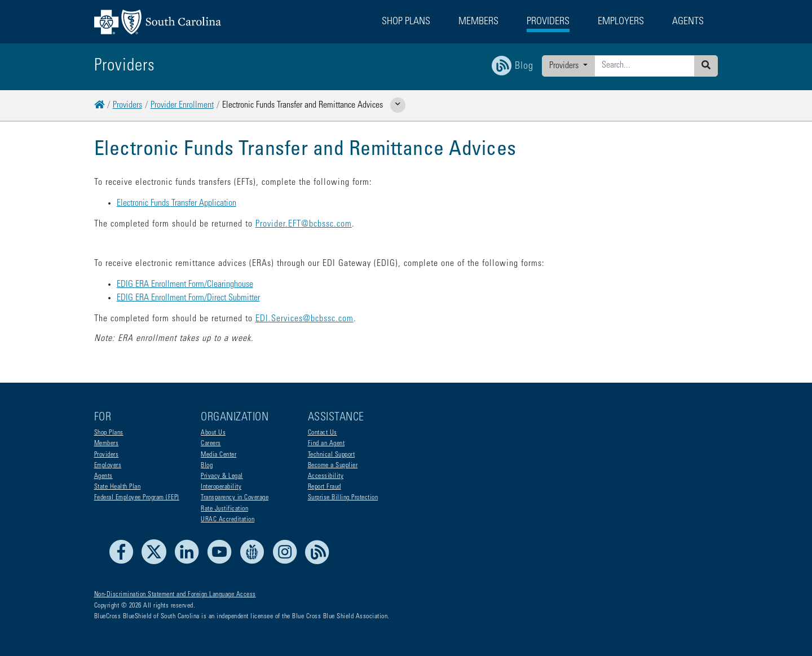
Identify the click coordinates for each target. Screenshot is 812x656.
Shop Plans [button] (406, 22)
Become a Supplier (333, 466)
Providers (565, 66)
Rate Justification (224, 509)
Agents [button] (688, 22)
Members (107, 444)
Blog (207, 466)
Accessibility (326, 476)
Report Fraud (325, 487)
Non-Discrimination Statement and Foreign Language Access (175, 595)
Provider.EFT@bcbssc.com (304, 224)
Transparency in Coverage (235, 498)
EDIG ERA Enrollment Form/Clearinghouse (185, 285)
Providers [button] (548, 22)
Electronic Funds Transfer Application (176, 203)
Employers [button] (621, 22)
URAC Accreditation (228, 520)
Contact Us (323, 433)
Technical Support (332, 455)
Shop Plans (109, 433)
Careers (211, 444)
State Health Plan (118, 487)
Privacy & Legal (222, 476)
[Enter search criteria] (645, 66)
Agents (103, 476)
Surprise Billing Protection (343, 498)
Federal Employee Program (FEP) (137, 498)
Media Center (219, 455)
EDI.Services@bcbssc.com (304, 319)
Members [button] (478, 22)
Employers (108, 466)
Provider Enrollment (182, 105)
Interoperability (221, 487)
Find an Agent (326, 444)
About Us (213, 433)
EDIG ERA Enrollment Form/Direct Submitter (188, 298)
